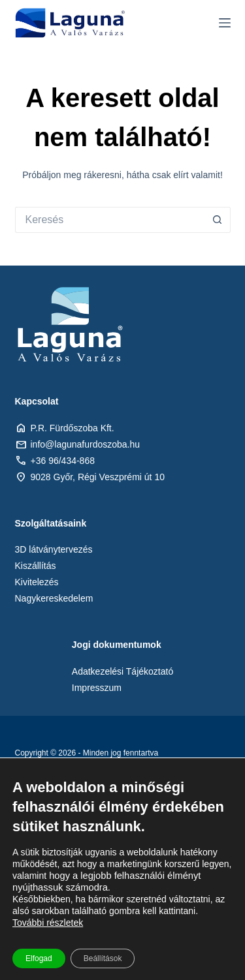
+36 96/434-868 (63, 461)
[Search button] (218, 220)
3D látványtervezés (54, 549)
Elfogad (39, 958)
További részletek (48, 923)
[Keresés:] (110, 220)
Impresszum (97, 688)
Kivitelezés (37, 582)
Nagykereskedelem (54, 598)
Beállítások (103, 958)
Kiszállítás (36, 566)
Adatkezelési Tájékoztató (122, 671)
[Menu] (225, 23)
